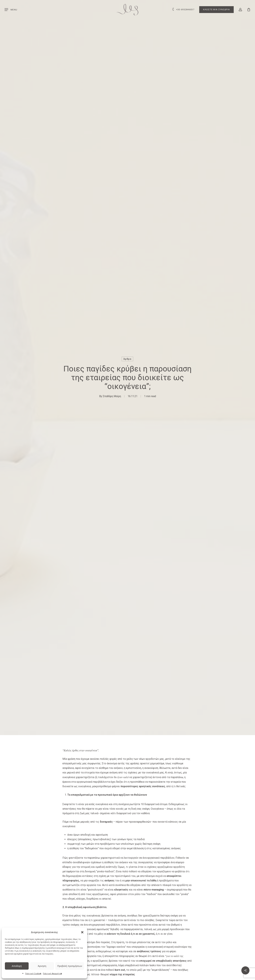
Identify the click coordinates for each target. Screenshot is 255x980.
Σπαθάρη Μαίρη (112, 396)
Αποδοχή (17, 966)
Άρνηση (42, 966)
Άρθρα (127, 359)
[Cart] (249, 10)
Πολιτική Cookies (33, 974)
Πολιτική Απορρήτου (52, 974)
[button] (82, 932)
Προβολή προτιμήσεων (70, 966)
